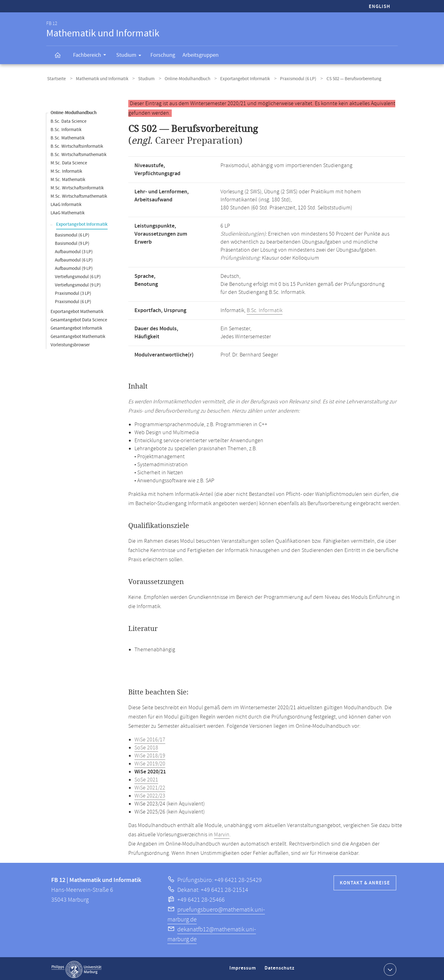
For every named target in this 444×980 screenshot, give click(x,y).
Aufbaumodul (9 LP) (74, 267)
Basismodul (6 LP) (72, 233)
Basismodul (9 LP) (72, 242)
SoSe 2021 (146, 778)
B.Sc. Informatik (66, 128)
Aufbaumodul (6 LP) (74, 258)
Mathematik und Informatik (98, 78)
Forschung (163, 55)
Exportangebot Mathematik (77, 310)
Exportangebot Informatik (234, 78)
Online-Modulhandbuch (179, 78)
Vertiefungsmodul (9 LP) (78, 283)
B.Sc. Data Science (68, 119)
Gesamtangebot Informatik (76, 326)
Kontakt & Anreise (365, 881)
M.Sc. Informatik (66, 169)
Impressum (243, 969)
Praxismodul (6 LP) (284, 78)
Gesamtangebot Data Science (79, 318)
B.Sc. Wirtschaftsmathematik (78, 153)
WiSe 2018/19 (150, 754)
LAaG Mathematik (68, 211)
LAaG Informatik (66, 203)
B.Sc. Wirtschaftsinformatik (77, 144)
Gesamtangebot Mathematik (78, 335)
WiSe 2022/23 (150, 794)
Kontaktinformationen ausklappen (389, 967)
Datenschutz (281, 969)
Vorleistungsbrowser (70, 343)
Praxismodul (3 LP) (73, 292)
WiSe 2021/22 (150, 786)
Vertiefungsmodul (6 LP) (78, 275)
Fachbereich (92, 56)
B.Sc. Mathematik (68, 136)
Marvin (222, 833)
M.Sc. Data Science (69, 161)
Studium (131, 56)
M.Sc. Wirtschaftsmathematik (79, 194)
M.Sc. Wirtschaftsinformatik (77, 186)
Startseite (55, 78)
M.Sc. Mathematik (68, 178)
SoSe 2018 (146, 746)
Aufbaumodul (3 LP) (74, 250)
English (380, 7)
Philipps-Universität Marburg (76, 968)
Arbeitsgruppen (201, 55)
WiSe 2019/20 (150, 762)
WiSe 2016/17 (150, 738)
